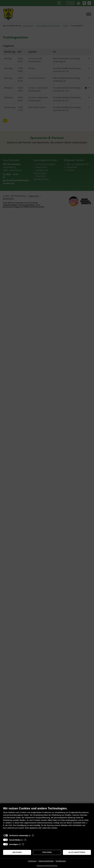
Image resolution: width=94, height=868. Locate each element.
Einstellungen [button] (61, 861)
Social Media (15, 840)
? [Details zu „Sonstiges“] (23, 844)
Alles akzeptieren (77, 852)
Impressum (32, 861)
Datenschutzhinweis (46, 861)
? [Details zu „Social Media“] (25, 840)
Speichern (47, 852)
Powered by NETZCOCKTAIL (47, 866)
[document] (47, 820)
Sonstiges (14, 844)
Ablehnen (17, 852)
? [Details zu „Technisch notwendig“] (33, 835)
